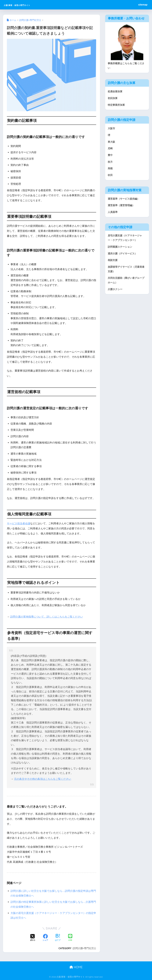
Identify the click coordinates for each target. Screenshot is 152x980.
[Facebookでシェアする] (45, 938)
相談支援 (113, 263)
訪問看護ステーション (121, 250)
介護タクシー (116, 293)
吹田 (110, 177)
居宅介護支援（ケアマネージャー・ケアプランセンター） (126, 240)
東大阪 (112, 143)
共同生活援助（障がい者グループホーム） (126, 284)
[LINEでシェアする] (70, 938)
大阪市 (112, 129)
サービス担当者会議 (19, 523)
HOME (76, 967)
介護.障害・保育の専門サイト (28, 5)
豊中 (110, 156)
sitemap (143, 5)
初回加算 (113, 99)
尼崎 (110, 150)
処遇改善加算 (116, 92)
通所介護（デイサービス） (123, 256)
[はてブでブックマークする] (58, 938)
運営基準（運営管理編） (122, 207)
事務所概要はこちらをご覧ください (126, 66)
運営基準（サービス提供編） (125, 201)
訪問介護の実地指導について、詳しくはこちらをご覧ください (47, 617)
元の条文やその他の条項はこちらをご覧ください (43, 779)
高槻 (110, 170)
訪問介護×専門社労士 (85, 948)
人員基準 (113, 214)
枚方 (110, 163)
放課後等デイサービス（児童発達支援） (126, 272)
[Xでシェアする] (33, 938)
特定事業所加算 (117, 106)
